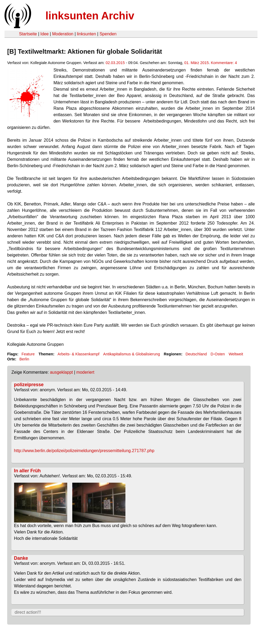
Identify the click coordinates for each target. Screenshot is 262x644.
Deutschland (196, 354)
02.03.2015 (115, 63)
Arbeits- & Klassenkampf (78, 354)
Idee (45, 34)
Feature (28, 354)
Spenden (108, 34)
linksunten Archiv (90, 16)
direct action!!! (28, 612)
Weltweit (236, 354)
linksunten (86, 34)
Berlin (24, 359)
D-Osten (218, 354)
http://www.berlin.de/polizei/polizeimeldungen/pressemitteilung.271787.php (84, 451)
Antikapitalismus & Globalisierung (132, 354)
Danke (21, 558)
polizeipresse (29, 385)
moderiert (85, 372)
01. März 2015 (196, 63)
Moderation (63, 34)
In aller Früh (28, 471)
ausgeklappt (61, 372)
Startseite (28, 34)
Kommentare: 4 (224, 63)
